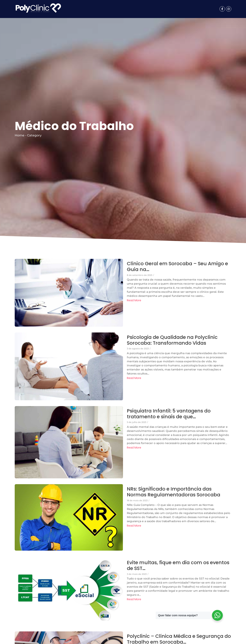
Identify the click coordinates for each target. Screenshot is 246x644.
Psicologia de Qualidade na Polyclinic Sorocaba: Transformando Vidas (173, 340)
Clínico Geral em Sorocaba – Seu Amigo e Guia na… (178, 267)
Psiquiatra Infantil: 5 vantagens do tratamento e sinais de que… (169, 414)
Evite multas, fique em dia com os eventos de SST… (179, 566)
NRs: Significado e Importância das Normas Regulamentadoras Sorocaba (174, 492)
